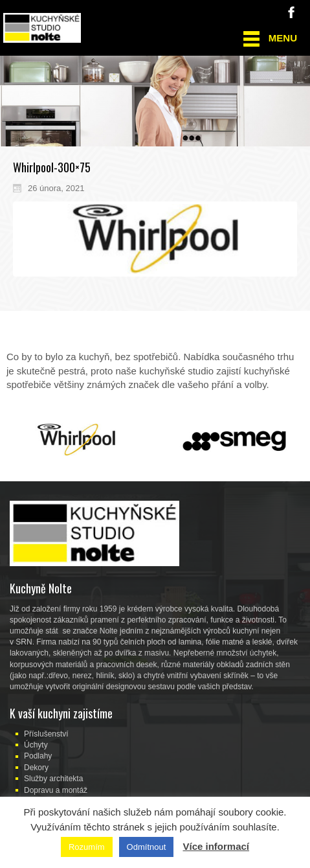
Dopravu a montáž (56, 790)
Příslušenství (46, 734)
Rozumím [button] (87, 847)
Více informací (216, 846)
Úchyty (36, 745)
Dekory (36, 768)
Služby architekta (53, 779)
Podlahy (38, 756)
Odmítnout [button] (147, 847)
